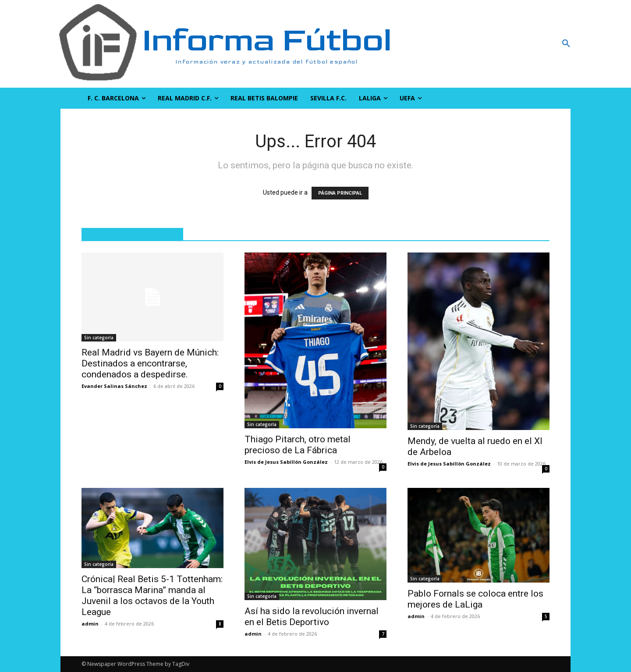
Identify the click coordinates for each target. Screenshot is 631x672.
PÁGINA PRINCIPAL (340, 193)
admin (90, 624)
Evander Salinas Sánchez (114, 386)
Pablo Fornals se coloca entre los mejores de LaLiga (475, 599)
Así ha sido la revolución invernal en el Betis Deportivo (312, 617)
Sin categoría (99, 338)
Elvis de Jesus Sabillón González (286, 462)
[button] (519, 44)
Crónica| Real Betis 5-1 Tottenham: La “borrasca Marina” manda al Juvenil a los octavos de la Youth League (152, 596)
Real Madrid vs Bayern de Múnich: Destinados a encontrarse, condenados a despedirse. (150, 363)
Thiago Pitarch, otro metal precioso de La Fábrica (298, 445)
